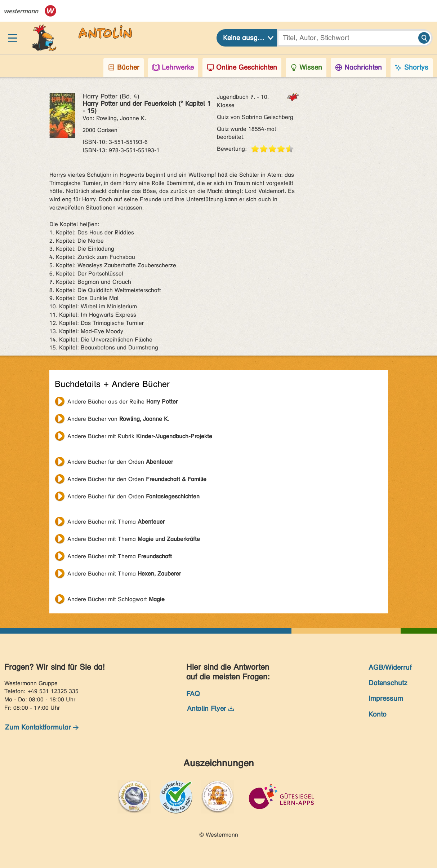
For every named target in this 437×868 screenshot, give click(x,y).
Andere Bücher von (118, 419)
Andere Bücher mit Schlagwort (116, 599)
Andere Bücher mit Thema (116, 522)
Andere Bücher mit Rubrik (140, 436)
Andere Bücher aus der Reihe (122, 402)
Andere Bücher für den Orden (120, 462)
